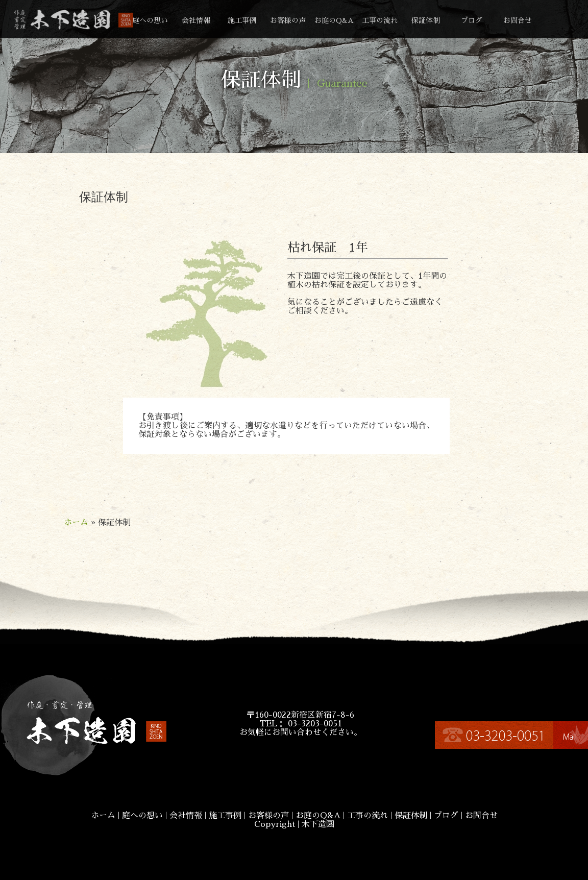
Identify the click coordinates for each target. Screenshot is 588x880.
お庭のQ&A (334, 20)
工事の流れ (380, 20)
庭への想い (150, 20)
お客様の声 (288, 20)
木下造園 (318, 824)
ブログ (472, 20)
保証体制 (426, 20)
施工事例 (242, 20)
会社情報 (196, 20)
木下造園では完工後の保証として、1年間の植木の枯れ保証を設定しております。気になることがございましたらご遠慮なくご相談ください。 (368, 280)
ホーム (76, 523)
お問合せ (518, 20)
